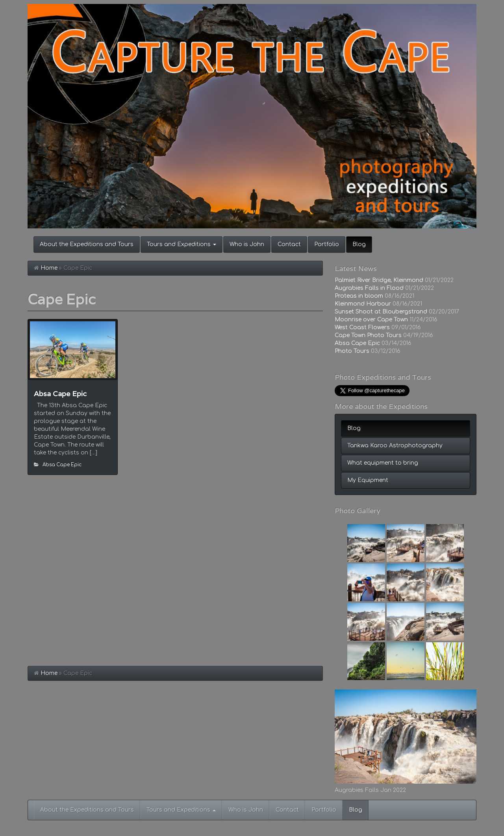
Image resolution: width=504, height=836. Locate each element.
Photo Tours (352, 351)
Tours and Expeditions (182, 244)
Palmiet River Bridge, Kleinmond (379, 280)
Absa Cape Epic (60, 394)
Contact (289, 244)
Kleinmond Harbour (363, 304)
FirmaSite (57, 832)
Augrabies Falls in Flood (369, 288)
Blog (359, 244)
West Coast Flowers (362, 327)
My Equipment (368, 480)
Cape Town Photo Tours (368, 335)
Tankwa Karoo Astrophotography (395, 446)
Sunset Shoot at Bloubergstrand (381, 312)
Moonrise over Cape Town (371, 320)
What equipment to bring (383, 463)
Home (49, 268)
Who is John (247, 244)
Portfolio (327, 244)
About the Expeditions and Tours (87, 244)
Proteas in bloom (359, 296)
